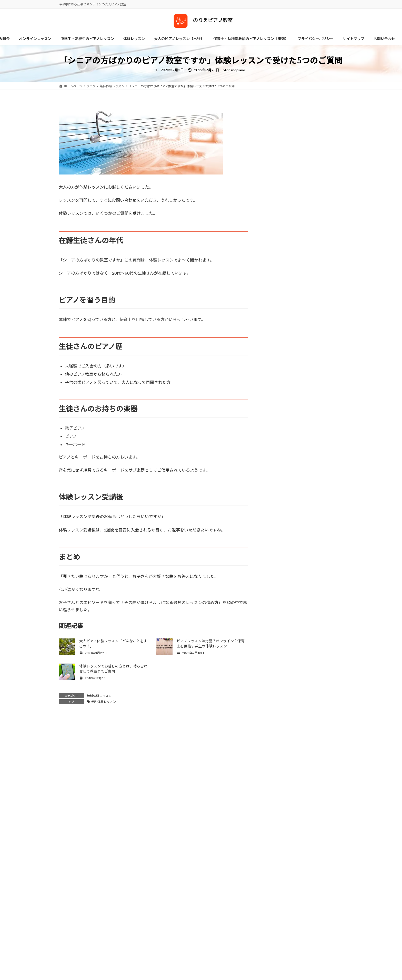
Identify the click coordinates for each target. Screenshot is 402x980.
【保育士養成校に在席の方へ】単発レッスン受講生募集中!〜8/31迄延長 (316, 310)
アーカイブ (69, 823)
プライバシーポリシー (107, 935)
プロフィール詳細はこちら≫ (288, 193)
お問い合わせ (161, 935)
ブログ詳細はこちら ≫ (283, 200)
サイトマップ (73, 935)
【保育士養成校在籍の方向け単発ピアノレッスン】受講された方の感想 (316, 252)
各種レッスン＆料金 (228, 975)
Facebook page (128, 971)
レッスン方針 (220, 966)
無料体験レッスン (99, 696)
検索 (296, 783)
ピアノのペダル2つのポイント (313, 363)
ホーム (137, 935)
